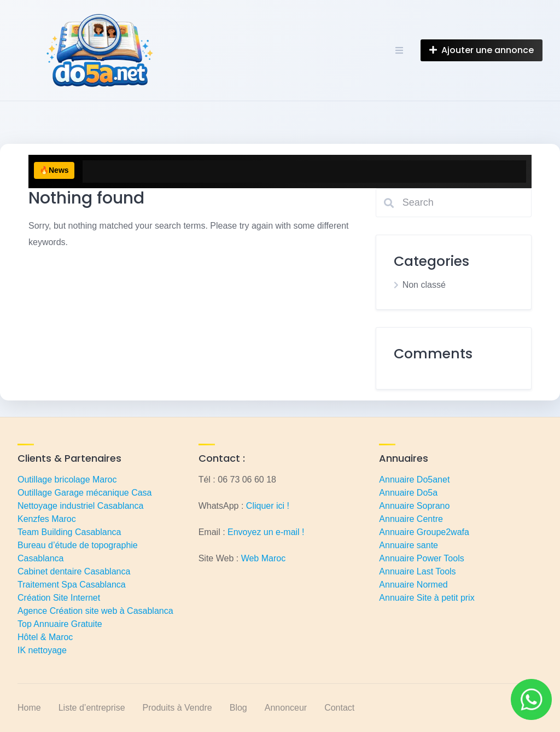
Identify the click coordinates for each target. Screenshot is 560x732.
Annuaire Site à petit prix (427, 598)
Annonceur (286, 708)
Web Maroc (264, 558)
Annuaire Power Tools (421, 558)
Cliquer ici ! (268, 506)
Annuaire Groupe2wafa (424, 532)
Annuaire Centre (411, 519)
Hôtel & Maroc (45, 637)
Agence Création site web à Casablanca (95, 611)
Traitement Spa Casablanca (72, 585)
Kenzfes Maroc (47, 519)
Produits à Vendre (177, 708)
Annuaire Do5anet (414, 480)
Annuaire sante (409, 545)
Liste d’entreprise (92, 708)
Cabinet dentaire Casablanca (74, 571)
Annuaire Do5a (408, 493)
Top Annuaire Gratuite (60, 624)
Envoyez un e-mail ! (266, 532)
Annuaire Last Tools (417, 571)
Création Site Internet (59, 598)
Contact (339, 708)
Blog (238, 708)
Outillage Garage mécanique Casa (84, 493)
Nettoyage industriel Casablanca (80, 506)
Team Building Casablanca (69, 532)
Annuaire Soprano (414, 506)
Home (29, 708)
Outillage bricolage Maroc (67, 480)
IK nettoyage (42, 650)
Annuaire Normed (413, 585)
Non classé (424, 285)
